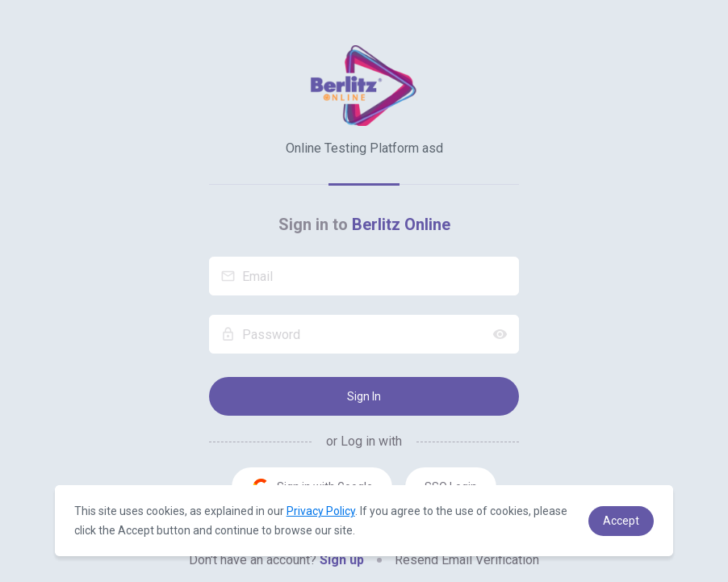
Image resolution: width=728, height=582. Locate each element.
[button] (621, 521)
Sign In (364, 396)
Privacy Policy (321, 511)
